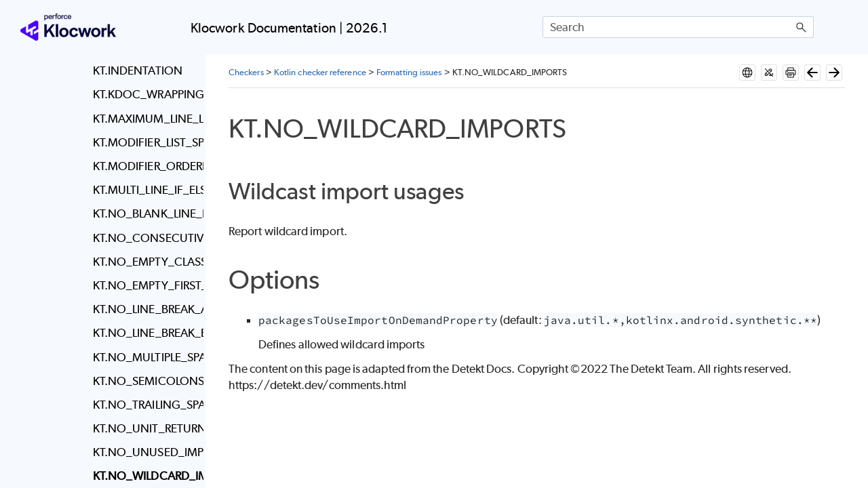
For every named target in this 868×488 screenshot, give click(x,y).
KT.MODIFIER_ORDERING (145, 166)
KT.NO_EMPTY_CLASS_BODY (145, 262)
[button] (802, 27)
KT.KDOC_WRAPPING (145, 94)
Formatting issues (409, 72)
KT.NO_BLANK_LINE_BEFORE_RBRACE (145, 213)
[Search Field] (678, 27)
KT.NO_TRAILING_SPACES (145, 405)
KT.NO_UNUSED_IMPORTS (145, 452)
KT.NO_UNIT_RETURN (145, 428)
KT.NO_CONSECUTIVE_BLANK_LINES (145, 238)
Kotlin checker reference (320, 72)
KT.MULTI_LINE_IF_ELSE (145, 190)
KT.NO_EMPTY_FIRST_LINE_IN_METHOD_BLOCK (145, 285)
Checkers (246, 72)
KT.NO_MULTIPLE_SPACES (145, 357)
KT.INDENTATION (138, 70)
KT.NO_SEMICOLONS (145, 381)
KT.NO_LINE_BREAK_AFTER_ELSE (145, 309)
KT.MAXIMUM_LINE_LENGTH (145, 119)
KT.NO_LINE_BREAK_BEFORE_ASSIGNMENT (145, 333)
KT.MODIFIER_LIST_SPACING (145, 142)
